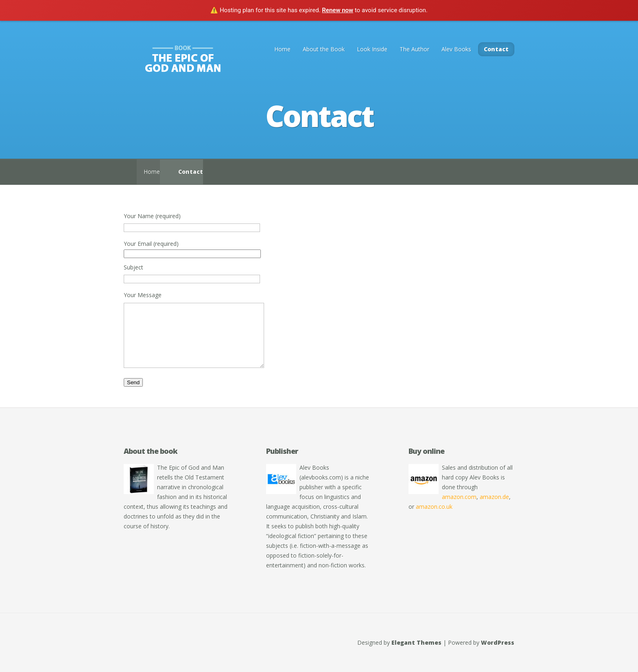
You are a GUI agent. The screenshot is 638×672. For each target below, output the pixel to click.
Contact (496, 49)
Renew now (338, 10)
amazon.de (494, 509)
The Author (414, 49)
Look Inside (372, 49)
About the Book (324, 49)
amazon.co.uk (434, 519)
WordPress (498, 655)
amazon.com (459, 509)
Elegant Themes (416, 655)
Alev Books (456, 49)
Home (282, 49)
